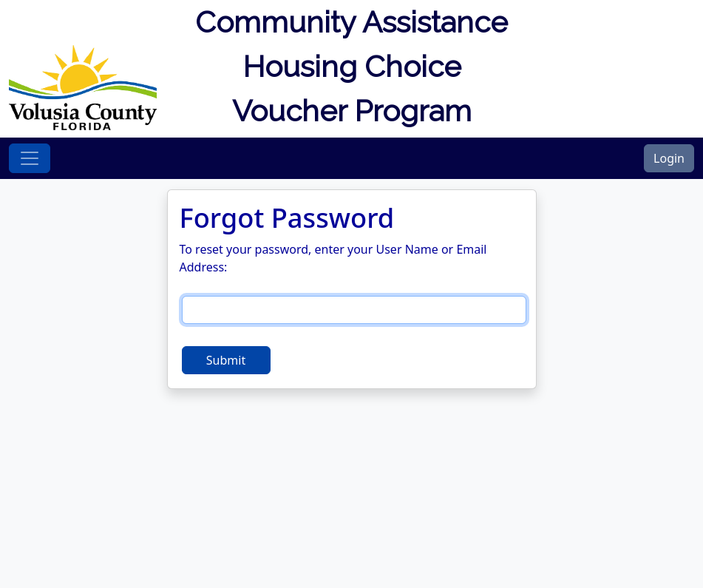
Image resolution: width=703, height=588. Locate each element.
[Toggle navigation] (30, 158)
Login (669, 158)
